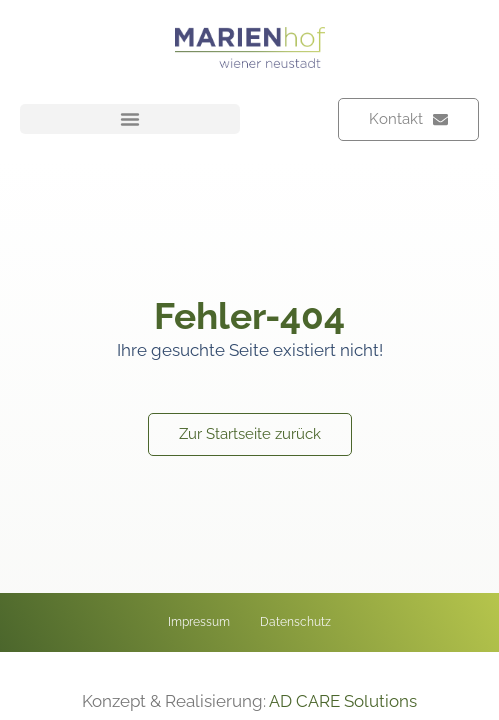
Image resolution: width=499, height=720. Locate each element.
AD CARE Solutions (343, 701)
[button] (130, 119)
